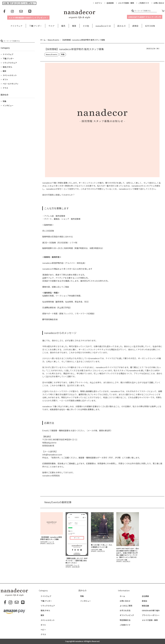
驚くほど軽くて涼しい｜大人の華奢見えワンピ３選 (102, 546)
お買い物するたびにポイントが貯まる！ (19, 3)
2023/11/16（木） (153, 48)
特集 (63, 54)
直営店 (144, 601)
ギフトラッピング (127, 615)
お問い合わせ (125, 601)
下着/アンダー (8, 58)
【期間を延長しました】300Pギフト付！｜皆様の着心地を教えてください (77, 560)
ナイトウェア (8, 54)
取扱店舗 (145, 606)
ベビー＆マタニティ (11, 84)
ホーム (122, 596)
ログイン (99, 3)
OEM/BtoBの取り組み (151, 610)
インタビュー (8, 105)
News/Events (52, 54)
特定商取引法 (125, 620)
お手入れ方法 (125, 610)
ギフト (5, 79)
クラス (5, 88)
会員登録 (110, 3)
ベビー (43, 630)
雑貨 (4, 71)
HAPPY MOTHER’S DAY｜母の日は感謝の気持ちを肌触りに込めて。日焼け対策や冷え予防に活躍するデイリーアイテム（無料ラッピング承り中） (128, 553)
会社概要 (145, 596)
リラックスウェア (10, 63)
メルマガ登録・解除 (126, 3)
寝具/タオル (7, 67)
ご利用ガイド (144, 3)
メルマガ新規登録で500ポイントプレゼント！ (28, 18)
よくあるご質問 (126, 606)
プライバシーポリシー (151, 615)
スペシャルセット (10, 75)
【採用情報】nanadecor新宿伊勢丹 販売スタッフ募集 (51, 538)
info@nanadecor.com (52, 455)
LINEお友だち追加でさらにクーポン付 (145, 17)
